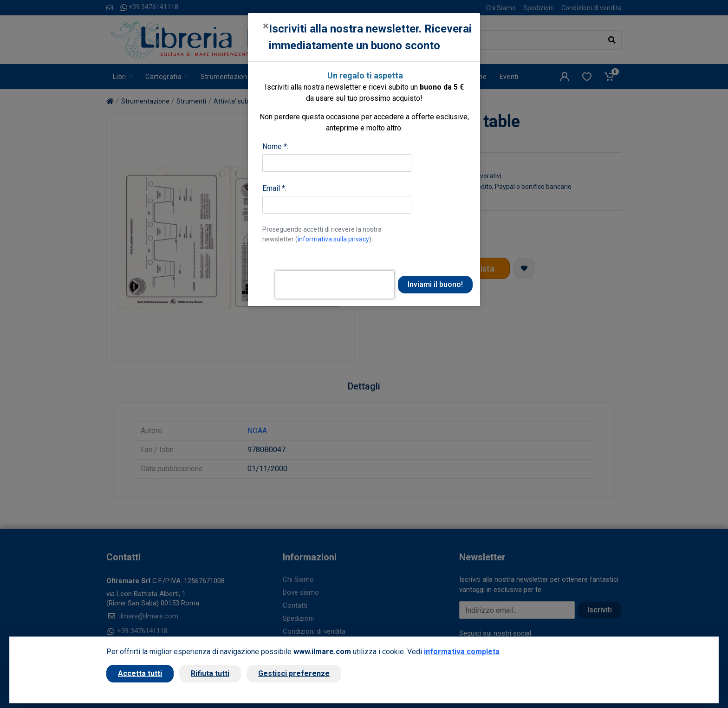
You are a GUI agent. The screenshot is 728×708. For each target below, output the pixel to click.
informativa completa (462, 652)
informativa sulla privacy (333, 239)
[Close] (266, 26)
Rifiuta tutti (210, 673)
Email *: (274, 188)
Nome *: (275, 146)
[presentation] (335, 285)
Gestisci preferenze (294, 673)
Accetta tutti (140, 673)
